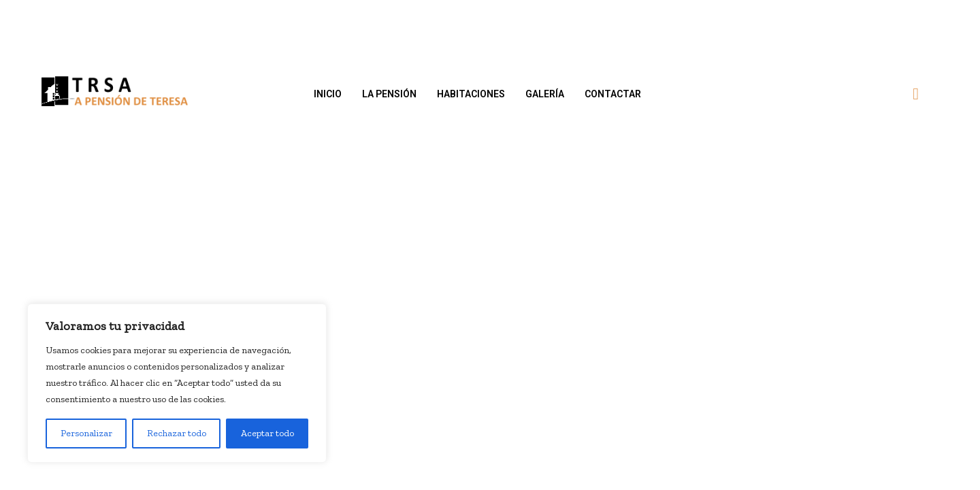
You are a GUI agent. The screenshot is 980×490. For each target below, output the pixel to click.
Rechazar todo (177, 433)
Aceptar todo (267, 433)
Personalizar (86, 433)
